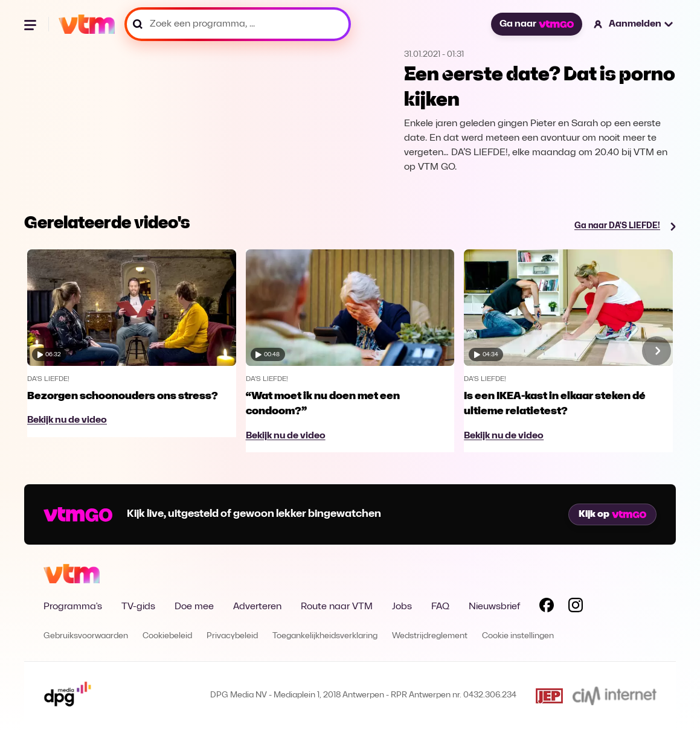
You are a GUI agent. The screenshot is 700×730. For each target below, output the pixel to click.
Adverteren (257, 607)
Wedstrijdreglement (430, 636)
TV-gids (138, 607)
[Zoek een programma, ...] (238, 24)
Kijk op (612, 514)
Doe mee (194, 607)
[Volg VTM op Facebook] (547, 607)
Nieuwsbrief (494, 607)
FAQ (440, 607)
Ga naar (536, 24)
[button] (634, 24)
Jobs (402, 607)
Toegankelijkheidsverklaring (325, 636)
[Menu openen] (31, 24)
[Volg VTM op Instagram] (576, 607)
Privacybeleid (232, 636)
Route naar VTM (337, 607)
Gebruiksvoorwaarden (86, 636)
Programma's (73, 607)
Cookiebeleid (167, 636)
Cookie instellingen (518, 636)
